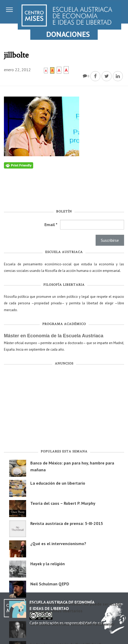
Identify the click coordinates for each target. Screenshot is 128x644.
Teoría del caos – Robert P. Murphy (63, 503)
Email (51, 225)
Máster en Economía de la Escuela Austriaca (54, 336)
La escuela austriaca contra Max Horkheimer (72, 624)
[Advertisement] (64, 408)
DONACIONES (68, 34)
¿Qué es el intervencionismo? (58, 544)
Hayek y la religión (48, 564)
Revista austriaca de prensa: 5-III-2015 (67, 523)
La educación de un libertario (58, 483)
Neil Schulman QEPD (50, 584)
